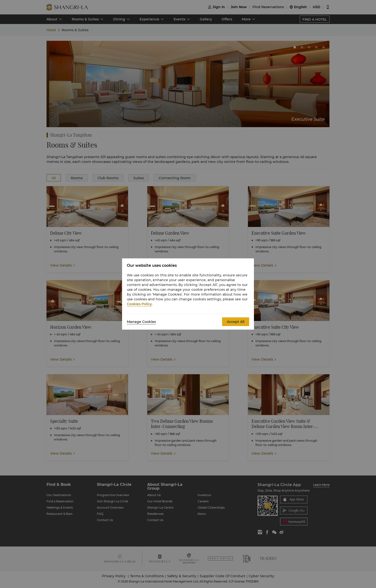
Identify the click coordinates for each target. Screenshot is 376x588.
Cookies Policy (139, 304)
